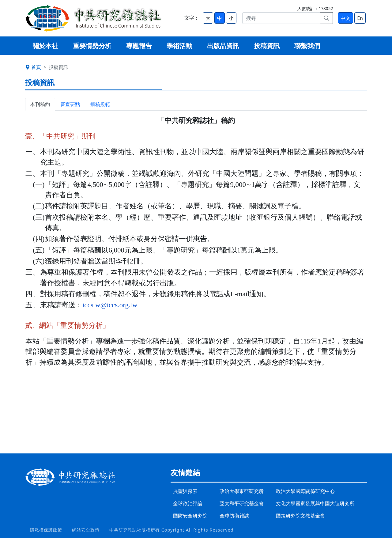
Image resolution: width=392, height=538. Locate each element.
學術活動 (179, 46)
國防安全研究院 (190, 516)
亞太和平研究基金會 (242, 503)
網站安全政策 (86, 530)
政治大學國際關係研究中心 (305, 491)
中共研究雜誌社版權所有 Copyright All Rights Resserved (171, 530)
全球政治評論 (188, 503)
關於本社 (45, 46)
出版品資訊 (223, 46)
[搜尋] (281, 18)
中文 (345, 18)
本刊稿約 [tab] (40, 104)
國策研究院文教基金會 (300, 516)
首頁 (33, 67)
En (360, 18)
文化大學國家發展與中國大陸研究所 (315, 503)
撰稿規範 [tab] (100, 104)
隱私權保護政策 (46, 530)
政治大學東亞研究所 (242, 491)
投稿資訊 (267, 46)
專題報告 (139, 46)
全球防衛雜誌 (234, 516)
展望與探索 (185, 491)
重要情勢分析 (92, 46)
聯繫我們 (307, 46)
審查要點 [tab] (70, 104)
